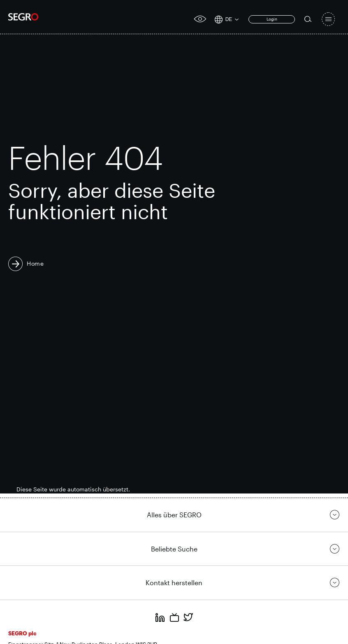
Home (35, 263)
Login (272, 19)
